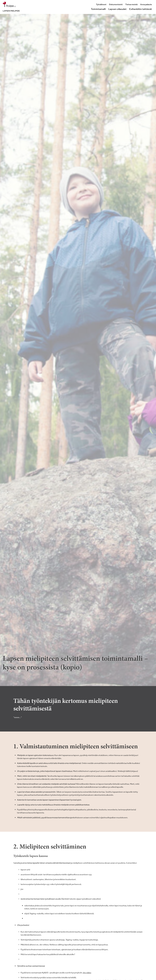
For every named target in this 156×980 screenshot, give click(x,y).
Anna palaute (146, 4)
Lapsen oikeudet (117, 9)
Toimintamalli (98, 9)
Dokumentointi (116, 4)
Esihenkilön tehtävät (141, 9)
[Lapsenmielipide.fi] (11, 7)
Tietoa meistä (131, 4)
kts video (87, 973)
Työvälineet (101, 4)
